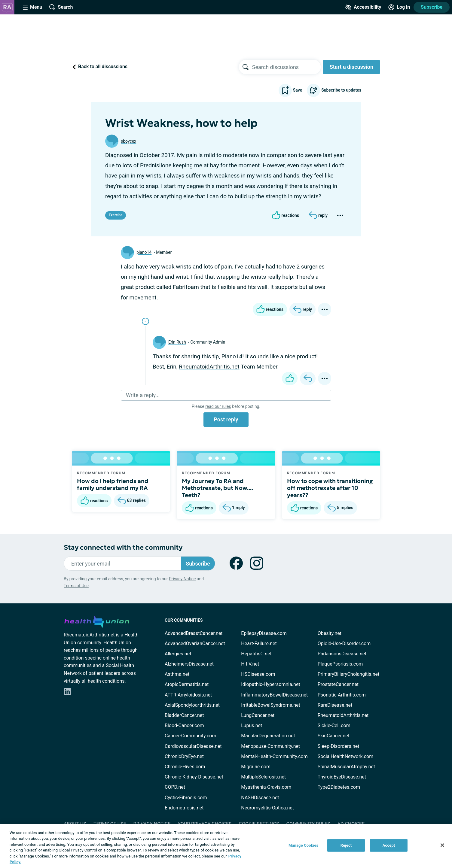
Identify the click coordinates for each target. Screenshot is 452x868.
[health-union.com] (97, 621)
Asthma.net (177, 674)
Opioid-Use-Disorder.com (344, 643)
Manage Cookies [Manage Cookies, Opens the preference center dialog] (303, 845)
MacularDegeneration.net (268, 736)
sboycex (128, 141)
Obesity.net (330, 633)
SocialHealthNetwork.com (346, 756)
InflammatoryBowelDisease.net (274, 695)
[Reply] (318, 215)
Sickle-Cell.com (334, 725)
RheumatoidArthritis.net (209, 367)
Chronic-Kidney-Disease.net (194, 777)
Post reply (226, 419)
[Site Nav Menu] (32, 7)
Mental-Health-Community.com (274, 756)
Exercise (116, 215)
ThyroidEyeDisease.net (342, 777)
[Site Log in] (399, 7)
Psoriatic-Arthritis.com (342, 695)
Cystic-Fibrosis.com (186, 798)
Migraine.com (256, 767)
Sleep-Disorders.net (339, 746)
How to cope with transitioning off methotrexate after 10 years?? (330, 488)
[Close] (442, 845)
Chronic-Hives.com (185, 767)
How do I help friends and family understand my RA (113, 484)
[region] (226, 846)
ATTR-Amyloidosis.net (188, 695)
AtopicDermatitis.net (187, 684)
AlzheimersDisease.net (189, 664)
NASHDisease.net (260, 798)
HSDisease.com (258, 674)
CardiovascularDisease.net (193, 746)
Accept (389, 845)
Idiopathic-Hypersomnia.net (270, 684)
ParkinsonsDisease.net (342, 654)
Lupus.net (252, 725)
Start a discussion (351, 67)
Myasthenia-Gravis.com (266, 787)
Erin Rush (177, 342)
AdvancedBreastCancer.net (194, 633)
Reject (346, 845)
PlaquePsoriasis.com (340, 664)
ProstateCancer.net (338, 684)
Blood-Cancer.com (184, 725)
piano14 (144, 252)
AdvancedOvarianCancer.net (195, 643)
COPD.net (175, 787)
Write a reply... (143, 395)
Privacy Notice (182, 579)
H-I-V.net (250, 664)
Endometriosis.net (184, 808)
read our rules (218, 406)
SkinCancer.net (334, 736)
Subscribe (432, 7)
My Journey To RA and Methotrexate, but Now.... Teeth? (217, 488)
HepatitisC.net (256, 654)
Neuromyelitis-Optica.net (267, 808)
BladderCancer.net (184, 715)
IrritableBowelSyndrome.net (270, 705)
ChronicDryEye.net (184, 756)
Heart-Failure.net (259, 643)
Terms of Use (76, 586)
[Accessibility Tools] (363, 7)
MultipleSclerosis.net (263, 777)
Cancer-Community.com (191, 736)
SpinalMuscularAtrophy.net (346, 767)
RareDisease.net (335, 705)
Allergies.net (178, 654)
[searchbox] (286, 67)
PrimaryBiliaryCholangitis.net (349, 674)
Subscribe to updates (334, 90)
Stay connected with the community (123, 547)
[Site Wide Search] (61, 7)
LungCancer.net (258, 715)
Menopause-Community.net (270, 746)
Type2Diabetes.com (339, 787)
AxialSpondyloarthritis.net (192, 705)
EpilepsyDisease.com (264, 633)
